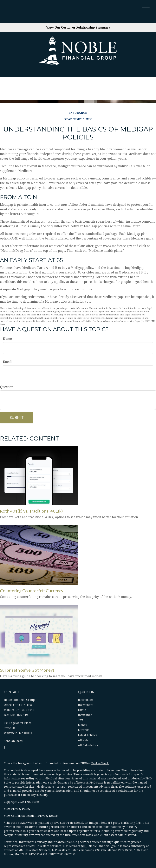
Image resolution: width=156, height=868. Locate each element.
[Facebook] (5, 747)
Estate (82, 710)
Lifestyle (84, 730)
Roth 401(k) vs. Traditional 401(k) (31, 511)
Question (7, 387)
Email (7, 362)
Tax (80, 720)
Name (7, 339)
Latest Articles (88, 735)
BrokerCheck (100, 763)
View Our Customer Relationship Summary (78, 27)
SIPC (84, 846)
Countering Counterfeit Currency (32, 591)
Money (83, 725)
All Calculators (88, 745)
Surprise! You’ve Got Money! (27, 670)
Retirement (86, 700)
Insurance (85, 715)
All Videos (85, 740)
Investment (86, 705)
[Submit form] (17, 418)
